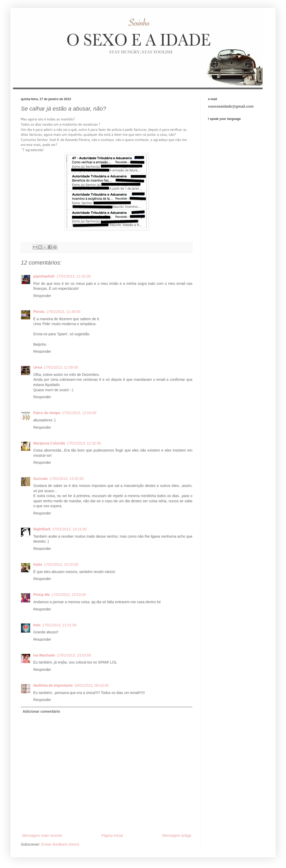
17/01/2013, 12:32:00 (84, 443)
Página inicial (112, 835)
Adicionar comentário (41, 711)
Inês (37, 625)
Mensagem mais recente (42, 835)
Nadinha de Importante (53, 685)
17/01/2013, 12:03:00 (79, 413)
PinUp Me (42, 595)
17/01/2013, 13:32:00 (66, 479)
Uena (38, 367)
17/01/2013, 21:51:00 (59, 625)
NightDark (42, 529)
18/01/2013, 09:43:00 (92, 685)
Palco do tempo (47, 413)
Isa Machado (44, 655)
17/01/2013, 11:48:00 (63, 312)
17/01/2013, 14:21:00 (69, 529)
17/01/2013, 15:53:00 (69, 595)
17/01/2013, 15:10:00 (61, 564)
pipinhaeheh (44, 276)
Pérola (39, 312)
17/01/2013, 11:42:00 (73, 276)
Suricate (40, 479)
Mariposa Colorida (49, 443)
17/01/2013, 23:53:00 (74, 655)
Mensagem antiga (177, 835)
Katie (38, 564)
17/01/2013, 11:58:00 (61, 367)
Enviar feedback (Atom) (60, 844)
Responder (42, 296)
